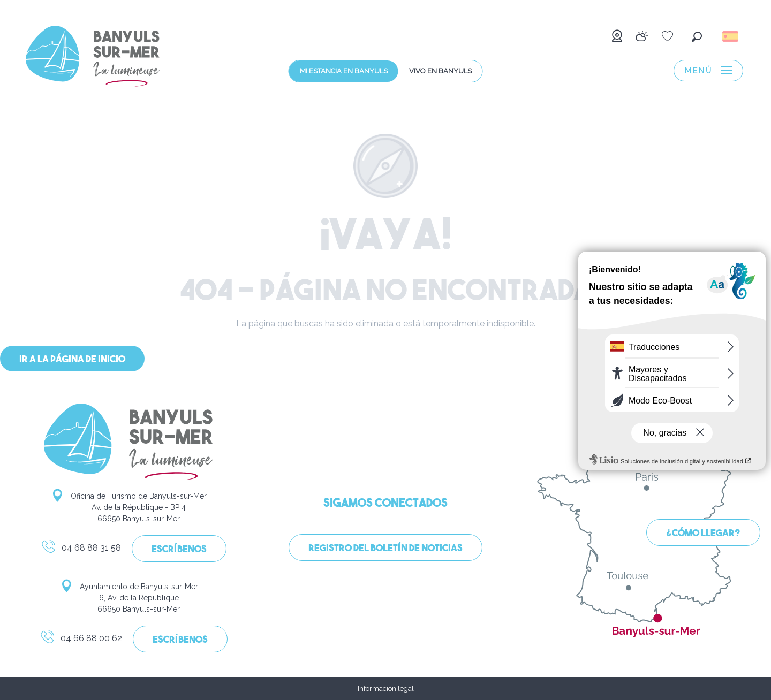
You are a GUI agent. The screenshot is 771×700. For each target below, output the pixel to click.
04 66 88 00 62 (81, 640)
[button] (697, 37)
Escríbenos (179, 550)
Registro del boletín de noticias (385, 549)
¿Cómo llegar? (703, 534)
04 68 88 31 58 (81, 550)
